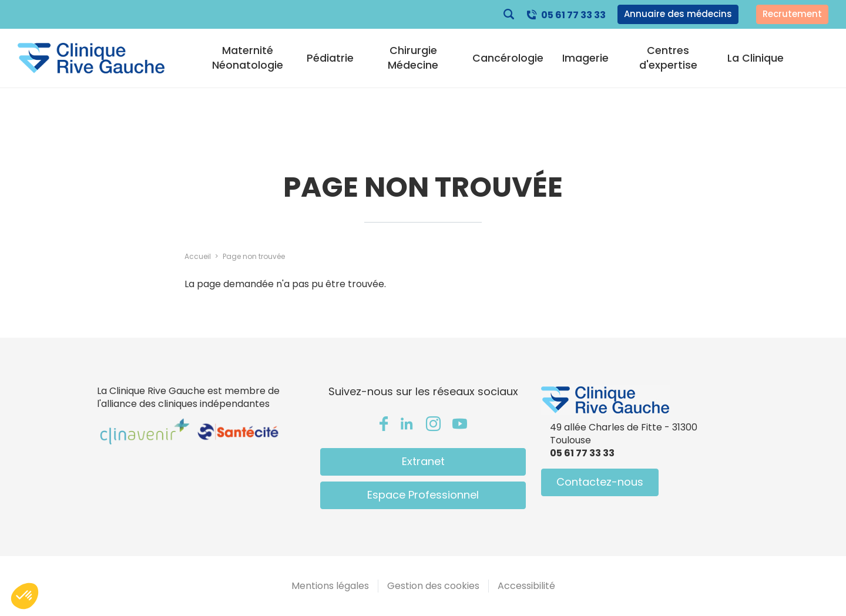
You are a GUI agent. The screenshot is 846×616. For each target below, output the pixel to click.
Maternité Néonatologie (248, 58)
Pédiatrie (330, 58)
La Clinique (756, 58)
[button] (25, 596)
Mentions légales (330, 586)
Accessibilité (526, 586)
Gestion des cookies (433, 586)
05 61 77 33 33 (573, 15)
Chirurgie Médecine (413, 58)
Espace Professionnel (423, 495)
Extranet (423, 461)
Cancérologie (508, 58)
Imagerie (585, 58)
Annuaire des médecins (678, 14)
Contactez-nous (600, 482)
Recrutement (792, 14)
